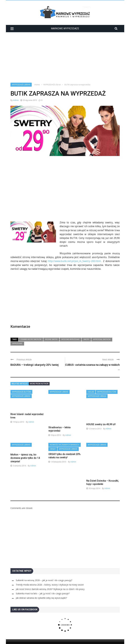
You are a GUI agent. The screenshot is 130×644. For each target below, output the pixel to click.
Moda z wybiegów (36, 640)
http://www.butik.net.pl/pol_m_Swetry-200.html (74, 261)
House (91, 392)
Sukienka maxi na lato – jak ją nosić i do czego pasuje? (43, 587)
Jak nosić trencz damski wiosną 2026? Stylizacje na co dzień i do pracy (50, 583)
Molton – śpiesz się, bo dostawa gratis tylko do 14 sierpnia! (25, 452)
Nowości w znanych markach (65, 438)
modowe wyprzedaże (70, 339)
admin (16, 100)
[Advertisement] (65, 55)
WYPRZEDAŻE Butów (21, 392)
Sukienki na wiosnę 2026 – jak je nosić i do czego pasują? (44, 574)
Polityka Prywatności (57, 640)
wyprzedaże (17, 343)
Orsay (53, 442)
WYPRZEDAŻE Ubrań (21, 85)
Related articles (20, 384)
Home (13, 640)
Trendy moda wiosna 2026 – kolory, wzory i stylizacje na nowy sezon (50, 578)
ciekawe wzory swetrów (31, 339)
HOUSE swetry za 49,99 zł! (101, 424)
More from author (39, 384)
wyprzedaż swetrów (102, 339)
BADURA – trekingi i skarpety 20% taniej (35, 365)
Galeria (21, 640)
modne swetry (51, 339)
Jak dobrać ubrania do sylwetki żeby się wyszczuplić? (41, 591)
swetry (86, 339)
